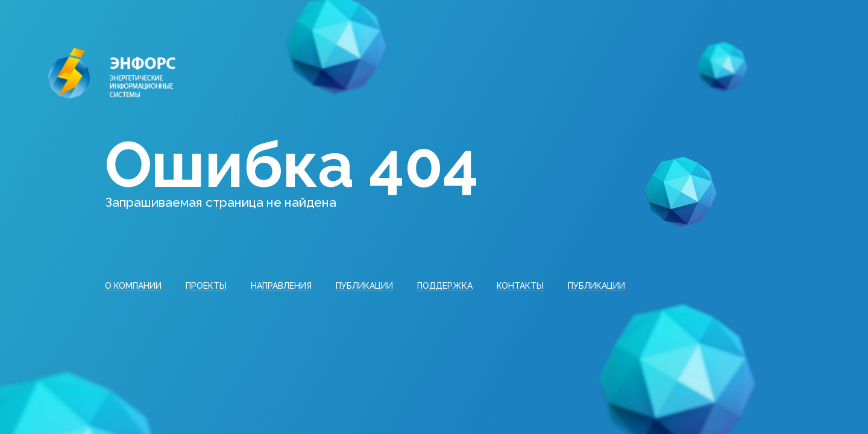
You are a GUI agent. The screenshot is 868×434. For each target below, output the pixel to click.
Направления (281, 286)
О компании (133, 286)
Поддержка (445, 286)
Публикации (364, 286)
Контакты (520, 286)
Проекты (206, 286)
